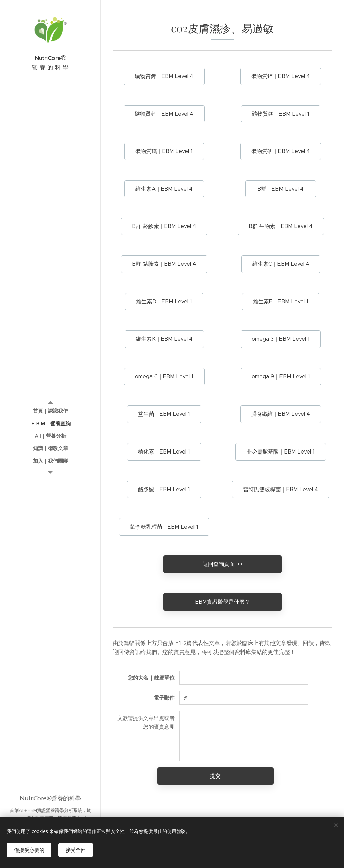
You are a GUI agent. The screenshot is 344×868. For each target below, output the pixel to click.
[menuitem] (50, 411)
